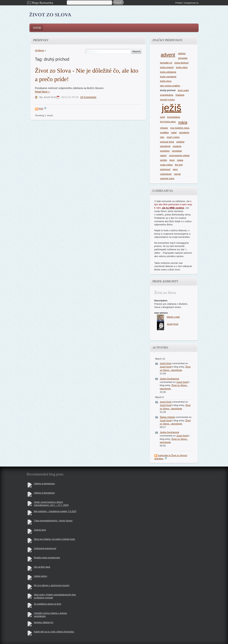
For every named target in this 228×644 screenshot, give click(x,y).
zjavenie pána (167, 178)
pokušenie (165, 146)
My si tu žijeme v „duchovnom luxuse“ (52, 585)
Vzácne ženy (40, 530)
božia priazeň (167, 67)
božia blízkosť (182, 63)
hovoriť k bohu (167, 100)
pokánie (180, 142)
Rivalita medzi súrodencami (47, 558)
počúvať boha (167, 142)
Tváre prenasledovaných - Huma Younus (53, 521)
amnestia (183, 58)
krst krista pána (168, 122)
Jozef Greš (166, 363)
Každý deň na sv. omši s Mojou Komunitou (54, 632)
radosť (163, 155)
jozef (162, 117)
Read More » (42, 92)
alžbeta (182, 53)
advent (168, 55)
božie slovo (166, 81)
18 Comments (88, 97)
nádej (174, 133)
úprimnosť (165, 169)
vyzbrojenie (166, 174)
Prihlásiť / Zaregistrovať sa (187, 3)
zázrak (177, 174)
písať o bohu (173, 137)
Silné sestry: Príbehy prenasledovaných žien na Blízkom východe (55, 596)
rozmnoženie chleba (179, 155)
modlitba (164, 133)
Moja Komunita (46, 3)
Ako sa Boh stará (42, 567)
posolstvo (165, 151)
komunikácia (174, 117)
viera (175, 169)
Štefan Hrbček (167, 417)
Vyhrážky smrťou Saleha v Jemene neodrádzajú (50, 615)
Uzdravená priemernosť (45, 548)
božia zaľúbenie (168, 72)
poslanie (177, 146)
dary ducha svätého (170, 86)
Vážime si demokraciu (44, 484)
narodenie (184, 133)
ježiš (172, 108)
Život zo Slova (50, 15)
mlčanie (164, 128)
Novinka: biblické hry (44, 622)
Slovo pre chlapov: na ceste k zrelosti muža (54, 539)
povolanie (177, 151)
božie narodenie (168, 77)
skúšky (164, 160)
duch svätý (183, 90)
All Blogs (39, 50)
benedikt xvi (166, 63)
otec (162, 137)
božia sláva (182, 67)
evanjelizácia (167, 95)
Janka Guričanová (169, 379)
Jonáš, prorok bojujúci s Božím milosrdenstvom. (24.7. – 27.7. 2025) (51, 504)
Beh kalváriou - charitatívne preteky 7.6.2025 (55, 511)
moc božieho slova (180, 128)
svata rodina (166, 165)
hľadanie (180, 95)
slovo (172, 160)
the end (179, 165)
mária (183, 122)
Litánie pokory (41, 576)
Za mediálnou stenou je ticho (47, 604)
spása (180, 160)
